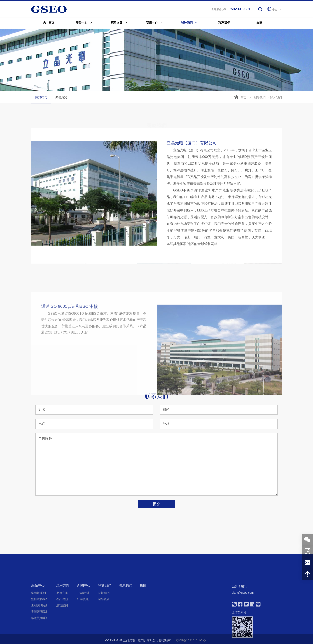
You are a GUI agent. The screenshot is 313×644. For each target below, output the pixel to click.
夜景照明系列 (40, 638)
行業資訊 (83, 625)
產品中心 (38, 612)
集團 (143, 612)
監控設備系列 (40, 625)
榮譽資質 (61, 97)
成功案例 (62, 632)
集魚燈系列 (38, 619)
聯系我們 (126, 612)
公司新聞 (83, 619)
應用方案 (63, 612)
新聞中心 (84, 612)
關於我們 (41, 100)
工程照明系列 (40, 632)
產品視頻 (62, 625)
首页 (243, 98)
